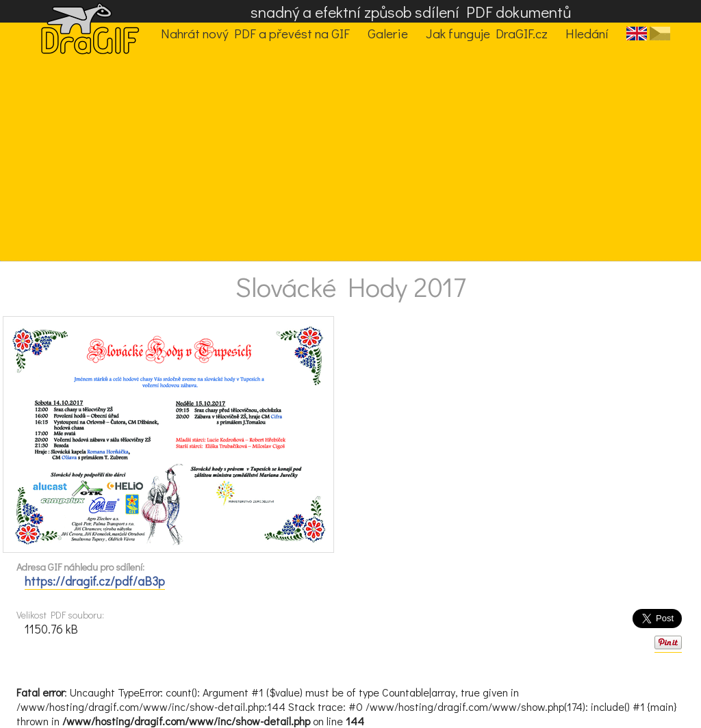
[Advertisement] (340, 158)
